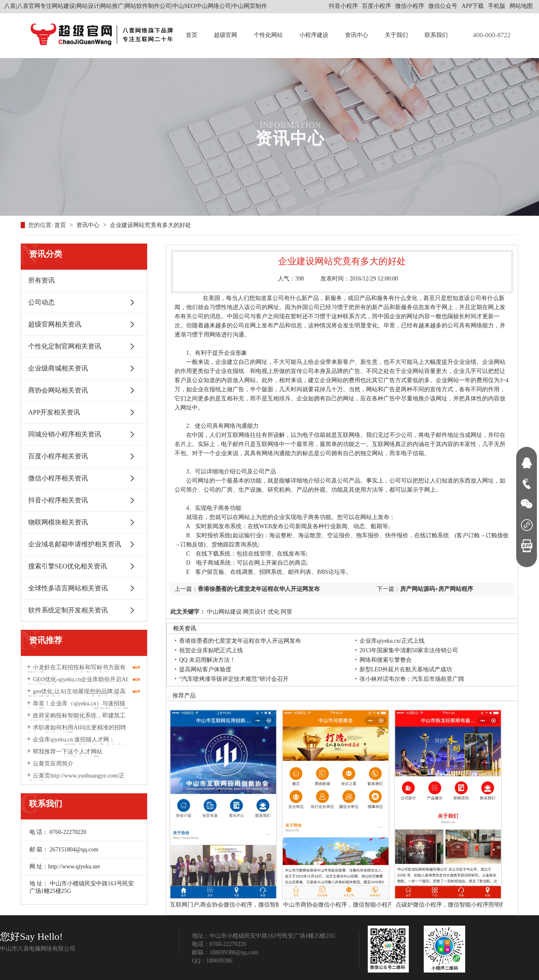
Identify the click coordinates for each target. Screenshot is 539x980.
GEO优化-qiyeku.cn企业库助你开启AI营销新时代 (77, 683)
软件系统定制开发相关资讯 (68, 610)
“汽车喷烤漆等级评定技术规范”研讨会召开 (234, 679)
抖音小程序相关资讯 (58, 500)
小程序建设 (314, 35)
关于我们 (396, 35)
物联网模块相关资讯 (58, 522)
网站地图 (521, 6)
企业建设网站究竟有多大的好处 (151, 225)
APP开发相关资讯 (54, 412)
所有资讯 (41, 280)
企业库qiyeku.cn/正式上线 (392, 641)
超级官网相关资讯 (55, 324)
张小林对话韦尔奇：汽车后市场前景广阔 (412, 679)
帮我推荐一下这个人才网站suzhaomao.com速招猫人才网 (65, 755)
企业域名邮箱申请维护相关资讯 (75, 544)
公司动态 (41, 302)
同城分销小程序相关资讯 (65, 434)
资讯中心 (357, 35)
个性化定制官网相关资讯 (65, 346)
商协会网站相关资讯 (58, 390)
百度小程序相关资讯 (58, 456)
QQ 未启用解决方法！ (207, 660)
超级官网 (226, 35)
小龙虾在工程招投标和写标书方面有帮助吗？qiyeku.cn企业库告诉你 (76, 671)
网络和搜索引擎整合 (386, 660)
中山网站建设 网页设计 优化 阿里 (249, 612)
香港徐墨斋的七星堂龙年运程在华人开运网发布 (259, 589)
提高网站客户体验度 (205, 669)
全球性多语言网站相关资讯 (68, 588)
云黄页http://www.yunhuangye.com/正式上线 (76, 779)
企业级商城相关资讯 (58, 368)
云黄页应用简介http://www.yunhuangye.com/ (61, 767)
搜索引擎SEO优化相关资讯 (68, 566)
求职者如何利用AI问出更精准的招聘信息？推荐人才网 (76, 731)
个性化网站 (268, 35)
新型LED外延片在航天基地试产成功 (406, 669)
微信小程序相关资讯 (58, 478)
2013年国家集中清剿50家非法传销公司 (409, 650)
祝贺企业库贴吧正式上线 (211, 650)
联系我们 (436, 35)
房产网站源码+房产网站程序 (437, 589)
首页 (192, 35)
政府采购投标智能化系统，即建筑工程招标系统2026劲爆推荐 (76, 719)
